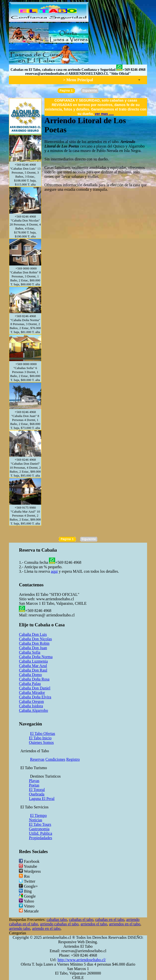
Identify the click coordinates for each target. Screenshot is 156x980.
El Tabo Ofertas (43, 734)
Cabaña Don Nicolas (35, 639)
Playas (34, 781)
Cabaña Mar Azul (33, 666)
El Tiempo (38, 815)
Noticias (35, 820)
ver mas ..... (104, 114)
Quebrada (37, 794)
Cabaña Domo (30, 675)
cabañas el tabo (81, 920)
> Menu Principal (78, 80)
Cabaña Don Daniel (35, 688)
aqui (54, 571)
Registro (73, 759)
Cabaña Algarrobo (33, 710)
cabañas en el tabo (110, 920)
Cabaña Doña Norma (36, 657)
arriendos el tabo (94, 924)
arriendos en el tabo (125, 924)
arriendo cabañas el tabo (59, 924)
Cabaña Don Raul (33, 670)
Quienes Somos (41, 742)
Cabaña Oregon (31, 701)
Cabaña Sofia (30, 652)
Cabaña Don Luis (33, 634)
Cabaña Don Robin (34, 643)
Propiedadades (40, 838)
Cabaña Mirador (32, 693)
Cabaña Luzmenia (33, 661)
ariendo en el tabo (46, 928)
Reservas (37, 759)
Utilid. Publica (40, 833)
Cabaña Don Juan (33, 648)
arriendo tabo (19, 928)
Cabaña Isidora (31, 706)
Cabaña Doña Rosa (34, 679)
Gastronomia (39, 829)
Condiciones (55, 759)
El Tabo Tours (40, 824)
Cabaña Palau (30, 684)
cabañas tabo (57, 920)
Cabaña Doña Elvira (35, 697)
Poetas (34, 785)
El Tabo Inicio (40, 738)
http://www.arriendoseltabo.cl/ (82, 960)
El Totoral (37, 790)
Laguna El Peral (42, 799)
